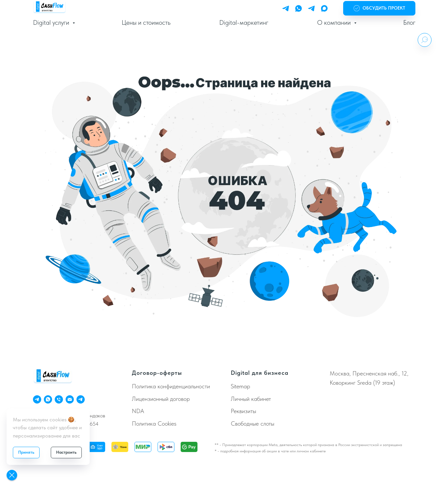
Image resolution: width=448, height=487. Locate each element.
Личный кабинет (251, 399)
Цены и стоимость (146, 22)
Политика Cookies (154, 423)
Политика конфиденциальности (171, 386)
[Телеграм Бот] (81, 399)
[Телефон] (59, 399)
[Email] (70, 399)
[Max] (324, 8)
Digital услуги (52, 22)
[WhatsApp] (299, 8)
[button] (379, 8)
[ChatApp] (48, 399)
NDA (138, 411)
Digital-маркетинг (244, 22)
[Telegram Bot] (311, 8)
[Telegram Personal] (286, 8)
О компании (335, 22)
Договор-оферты (157, 373)
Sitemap (240, 386)
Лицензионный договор (161, 399)
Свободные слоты (253, 423)
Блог (409, 22)
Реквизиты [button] (243, 411)
